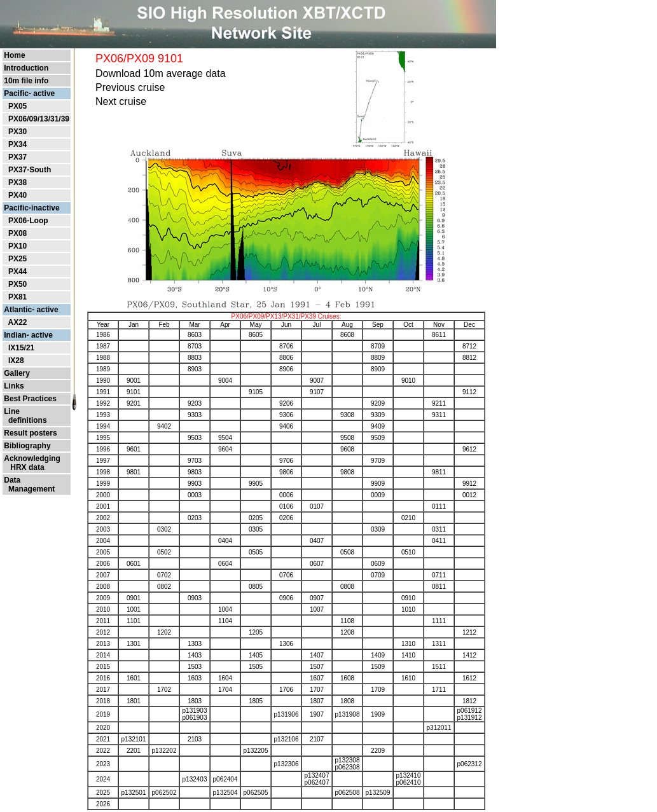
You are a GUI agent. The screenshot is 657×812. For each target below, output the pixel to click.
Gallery (17, 373)
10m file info (26, 81)
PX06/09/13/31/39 (39, 119)
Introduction (26, 68)
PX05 (17, 106)
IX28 (16, 361)
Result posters (30, 433)
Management (29, 489)
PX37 (17, 157)
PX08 (17, 233)
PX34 (17, 144)
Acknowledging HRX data (32, 463)
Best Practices (30, 399)
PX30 (17, 132)
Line (12, 411)
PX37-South (30, 170)
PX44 (17, 272)
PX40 (17, 195)
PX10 (17, 246)
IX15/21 (21, 348)
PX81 (17, 297)
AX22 (17, 322)
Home (14, 55)
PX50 (17, 284)
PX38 (17, 182)
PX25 (17, 259)
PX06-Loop (28, 221)
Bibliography (27, 446)
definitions (25, 420)
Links (14, 386)
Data (12, 480)
